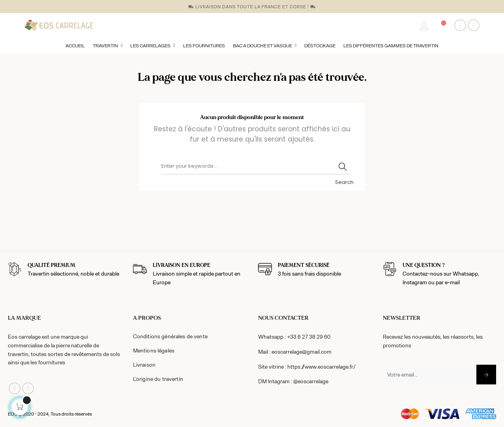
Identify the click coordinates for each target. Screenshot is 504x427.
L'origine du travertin (158, 379)
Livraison (144, 365)
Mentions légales (154, 350)
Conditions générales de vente (170, 336)
